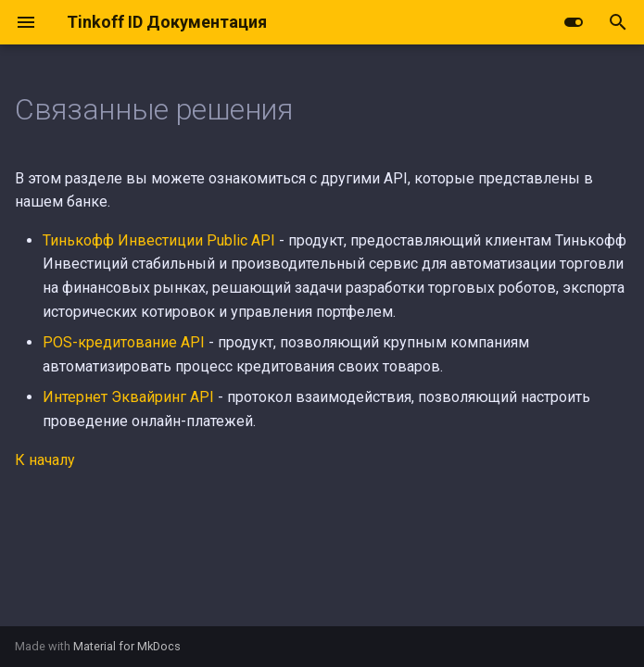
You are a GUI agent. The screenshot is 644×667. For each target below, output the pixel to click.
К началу (45, 460)
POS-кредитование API (124, 342)
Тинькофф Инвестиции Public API (159, 240)
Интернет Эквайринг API (128, 397)
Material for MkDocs (127, 646)
